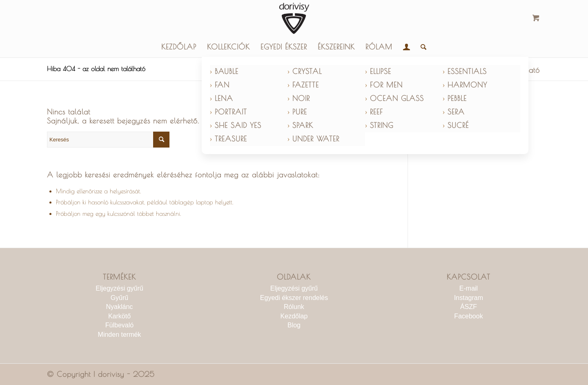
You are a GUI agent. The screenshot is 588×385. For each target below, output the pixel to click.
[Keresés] (421, 47)
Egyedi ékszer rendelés (294, 298)
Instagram (469, 298)
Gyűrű (120, 298)
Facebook (468, 316)
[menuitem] (179, 47)
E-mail (469, 288)
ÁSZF (469, 307)
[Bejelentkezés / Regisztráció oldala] (406, 47)
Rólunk (294, 307)
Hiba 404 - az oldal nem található (96, 69)
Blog (294, 325)
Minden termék (120, 335)
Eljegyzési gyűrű (119, 288)
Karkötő (119, 316)
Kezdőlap (294, 316)
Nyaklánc (120, 307)
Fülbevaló (119, 325)
